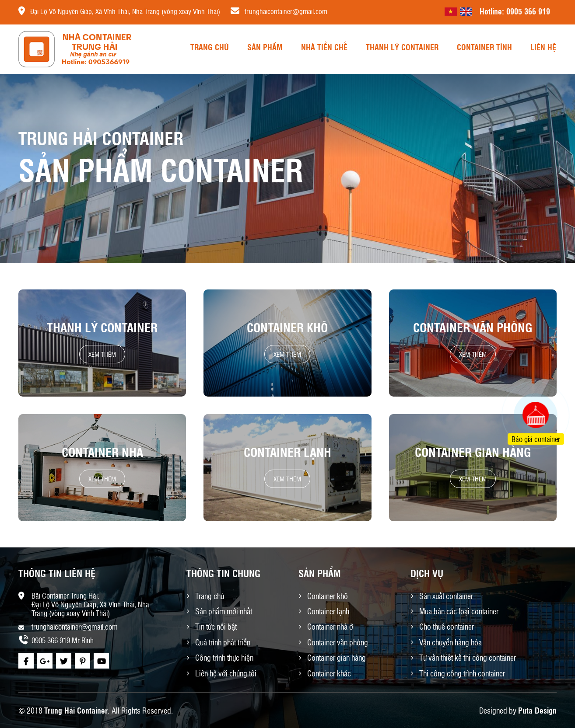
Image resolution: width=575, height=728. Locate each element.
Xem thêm (102, 354)
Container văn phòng (473, 327)
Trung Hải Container (76, 710)
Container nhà (102, 452)
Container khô (287, 327)
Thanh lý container (102, 327)
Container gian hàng (473, 452)
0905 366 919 (528, 11)
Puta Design (537, 710)
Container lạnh (287, 452)
